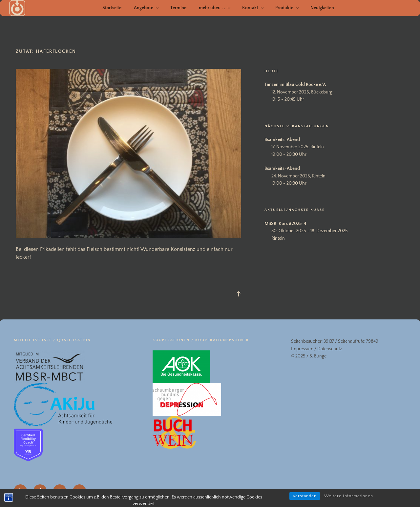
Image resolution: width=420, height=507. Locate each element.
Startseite (112, 8)
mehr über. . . (215, 8)
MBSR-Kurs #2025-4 (285, 224)
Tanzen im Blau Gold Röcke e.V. (295, 85)
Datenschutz (330, 349)
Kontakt (253, 8)
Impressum (302, 349)
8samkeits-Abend (282, 140)
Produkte (287, 8)
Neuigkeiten (322, 8)
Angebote (147, 8)
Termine (178, 8)
